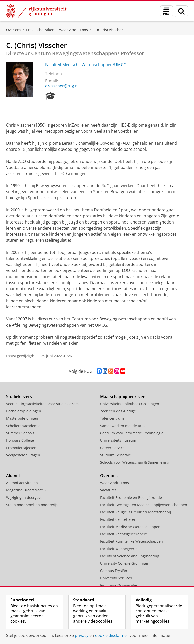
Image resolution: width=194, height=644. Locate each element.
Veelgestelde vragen (23, 455)
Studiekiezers (19, 397)
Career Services (113, 448)
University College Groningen (125, 563)
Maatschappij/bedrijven (123, 397)
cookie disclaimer (112, 635)
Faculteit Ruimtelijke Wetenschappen (131, 541)
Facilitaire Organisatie (119, 585)
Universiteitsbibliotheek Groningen (130, 404)
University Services (116, 578)
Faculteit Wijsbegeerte (119, 549)
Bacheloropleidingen (24, 411)
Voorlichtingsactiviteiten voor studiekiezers (42, 404)
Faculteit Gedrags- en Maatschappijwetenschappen (144, 505)
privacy (82, 635)
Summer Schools (20, 433)
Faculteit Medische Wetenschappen (130, 527)
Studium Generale (115, 455)
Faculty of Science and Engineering (130, 556)
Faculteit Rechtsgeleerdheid (124, 534)
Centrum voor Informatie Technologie (132, 433)
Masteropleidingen (22, 418)
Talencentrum (112, 418)
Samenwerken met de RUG (123, 426)
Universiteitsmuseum (118, 440)
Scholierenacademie (23, 426)
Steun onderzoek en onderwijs (32, 505)
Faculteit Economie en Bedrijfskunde (131, 497)
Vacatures (108, 490)
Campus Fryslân (114, 571)
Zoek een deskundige (118, 411)
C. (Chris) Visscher (108, 30)
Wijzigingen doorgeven (25, 497)
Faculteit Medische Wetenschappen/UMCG (86, 65)
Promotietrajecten (21, 448)
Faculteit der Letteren (118, 519)
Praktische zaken (40, 30)
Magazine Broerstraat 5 (26, 490)
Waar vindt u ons (74, 30)
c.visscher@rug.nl (62, 86)
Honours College (20, 440)
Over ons (14, 30)
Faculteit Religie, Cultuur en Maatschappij (136, 512)
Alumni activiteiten (22, 483)
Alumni (13, 476)
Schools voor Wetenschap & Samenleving (135, 462)
